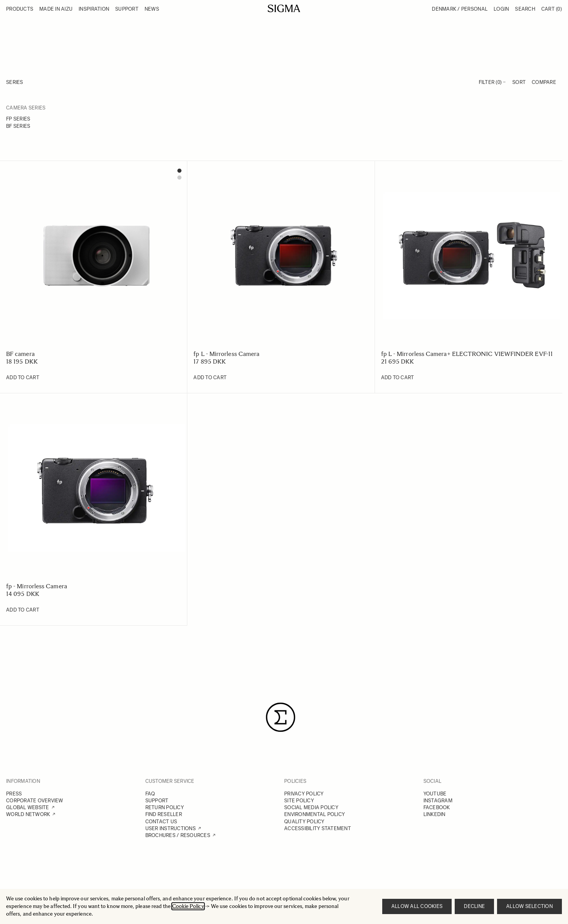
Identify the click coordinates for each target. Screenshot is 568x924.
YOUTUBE (435, 794)
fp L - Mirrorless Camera (226, 354)
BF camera (20, 354)
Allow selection (529, 906)
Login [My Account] (501, 9)
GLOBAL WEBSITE (28, 807)
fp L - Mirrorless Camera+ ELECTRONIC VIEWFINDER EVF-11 (467, 354)
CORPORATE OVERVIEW (35, 801)
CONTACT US (161, 822)
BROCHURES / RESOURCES (178, 835)
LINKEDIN (434, 814)
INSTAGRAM (438, 801)
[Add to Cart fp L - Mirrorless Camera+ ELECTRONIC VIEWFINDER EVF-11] (398, 378)
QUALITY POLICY (304, 822)
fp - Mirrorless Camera (37, 586)
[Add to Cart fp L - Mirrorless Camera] (210, 378)
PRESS (14, 794)
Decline (474, 906)
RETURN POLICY (165, 807)
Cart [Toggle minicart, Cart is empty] (552, 9)
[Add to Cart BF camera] (23, 378)
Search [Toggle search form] (525, 9)
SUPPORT (157, 801)
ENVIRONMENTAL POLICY (315, 814)
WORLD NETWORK (28, 814)
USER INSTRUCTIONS (171, 828)
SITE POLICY (299, 801)
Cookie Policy (188, 906)
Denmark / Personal (460, 9)
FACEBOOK (437, 807)
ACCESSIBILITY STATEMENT (318, 828)
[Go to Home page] (284, 8)
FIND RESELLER (164, 814)
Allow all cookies (417, 906)
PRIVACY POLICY (304, 794)
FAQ (150, 794)
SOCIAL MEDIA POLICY (311, 807)
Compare (544, 82)
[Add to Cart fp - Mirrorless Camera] (23, 610)
